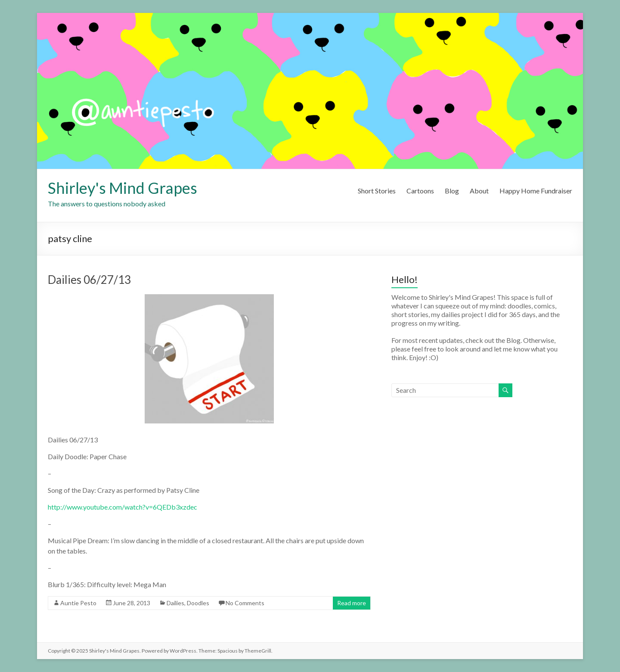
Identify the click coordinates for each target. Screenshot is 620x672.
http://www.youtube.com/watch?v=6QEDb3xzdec (122, 507)
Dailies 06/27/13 (89, 280)
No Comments (245, 603)
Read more (352, 603)
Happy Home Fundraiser (536, 191)
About (479, 191)
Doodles (198, 603)
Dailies (175, 603)
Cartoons (420, 191)
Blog (452, 191)
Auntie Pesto (78, 603)
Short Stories (377, 191)
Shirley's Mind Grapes (122, 188)
